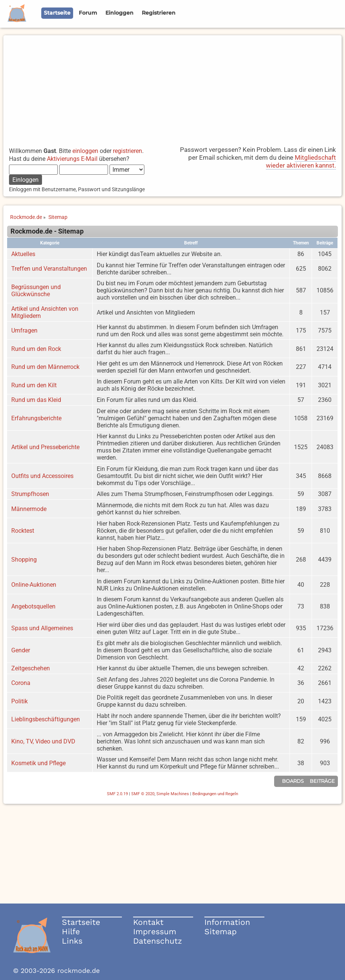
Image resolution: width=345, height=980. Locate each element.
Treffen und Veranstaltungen (49, 269)
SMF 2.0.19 (117, 794)
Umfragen (24, 330)
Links (72, 941)
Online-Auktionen (34, 585)
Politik (19, 701)
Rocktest (23, 531)
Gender (21, 650)
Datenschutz (157, 941)
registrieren (127, 151)
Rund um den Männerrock (45, 367)
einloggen (85, 151)
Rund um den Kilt (34, 385)
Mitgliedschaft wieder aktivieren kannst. (301, 161)
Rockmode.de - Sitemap (47, 231)
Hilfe (71, 931)
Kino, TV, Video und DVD (43, 741)
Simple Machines (173, 794)
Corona (21, 683)
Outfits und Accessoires (42, 476)
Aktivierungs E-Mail (72, 159)
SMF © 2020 (143, 794)
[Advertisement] (172, 88)
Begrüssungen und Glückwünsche (36, 291)
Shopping (24, 560)
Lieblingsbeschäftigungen (46, 719)
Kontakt (148, 922)
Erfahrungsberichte (36, 418)
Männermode (29, 509)
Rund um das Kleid (36, 400)
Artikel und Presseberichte (45, 447)
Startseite (81, 922)
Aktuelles (23, 254)
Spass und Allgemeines (42, 628)
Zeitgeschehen (31, 668)
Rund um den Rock (36, 349)
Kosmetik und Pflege (38, 763)
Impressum (155, 931)
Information (227, 922)
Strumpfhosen (30, 494)
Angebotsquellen (33, 606)
